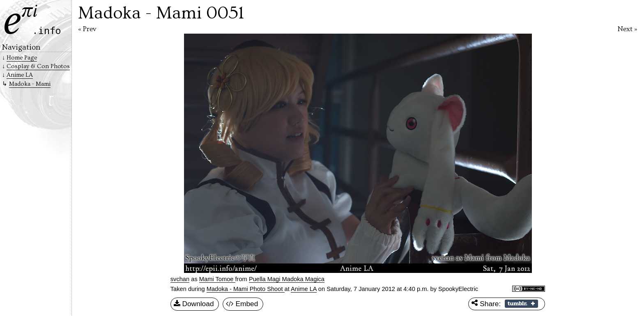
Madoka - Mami (30, 84)
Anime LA (304, 289)
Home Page (22, 58)
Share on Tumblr (521, 304)
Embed (242, 304)
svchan (180, 279)
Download (194, 304)
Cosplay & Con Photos (38, 66)
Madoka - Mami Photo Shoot (246, 289)
